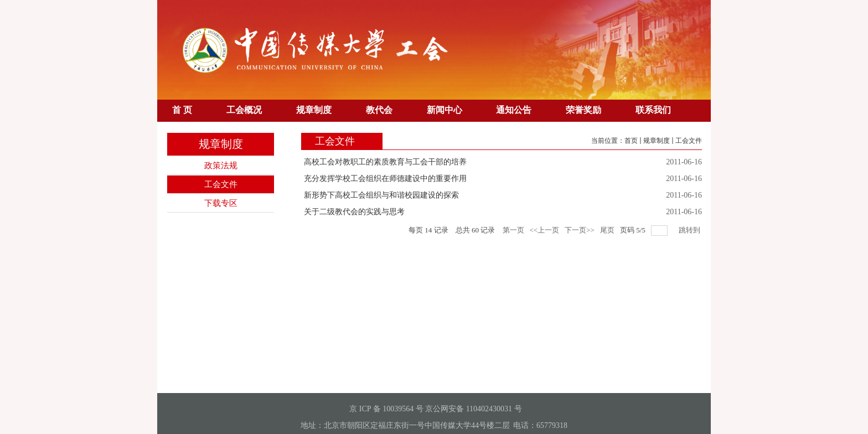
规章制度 (657, 141)
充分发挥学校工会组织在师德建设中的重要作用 (385, 179)
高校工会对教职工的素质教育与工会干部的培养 (385, 162)
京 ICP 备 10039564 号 (386, 409)
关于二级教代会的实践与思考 (354, 212)
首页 (631, 141)
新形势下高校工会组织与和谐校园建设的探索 (381, 195)
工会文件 (689, 141)
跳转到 (690, 230)
